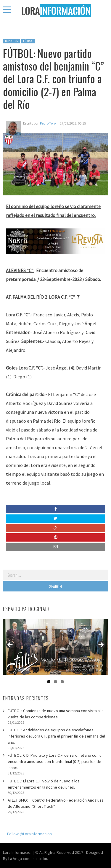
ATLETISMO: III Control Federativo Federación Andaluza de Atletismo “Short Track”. (56, 803)
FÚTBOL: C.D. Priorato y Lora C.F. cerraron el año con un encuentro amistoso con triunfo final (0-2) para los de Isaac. (56, 761)
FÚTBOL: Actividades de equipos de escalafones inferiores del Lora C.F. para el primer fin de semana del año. (56, 736)
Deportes (11, 41)
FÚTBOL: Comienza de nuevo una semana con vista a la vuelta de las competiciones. (56, 714)
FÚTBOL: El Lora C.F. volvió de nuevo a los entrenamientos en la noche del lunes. (44, 784)
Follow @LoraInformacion (29, 834)
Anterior (10, 645)
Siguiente (101, 645)
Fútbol (28, 41)
